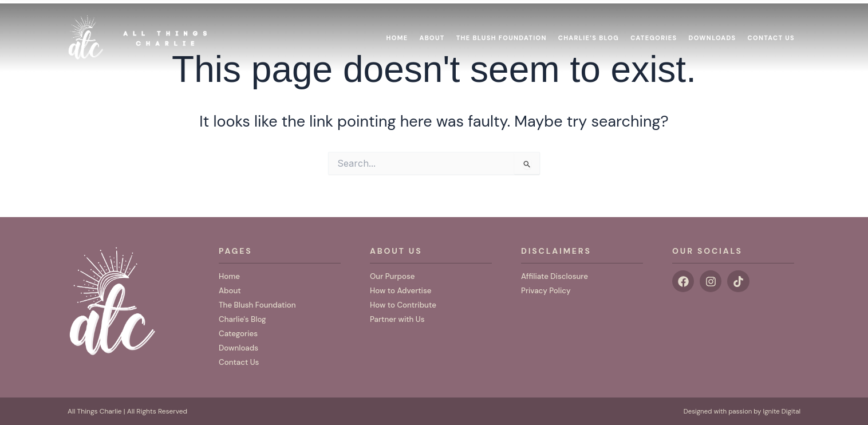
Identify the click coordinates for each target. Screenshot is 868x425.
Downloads (713, 33)
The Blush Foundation (502, 33)
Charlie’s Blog (589, 33)
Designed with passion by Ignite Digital (739, 412)
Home (397, 33)
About (432, 33)
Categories (654, 33)
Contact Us (771, 33)
